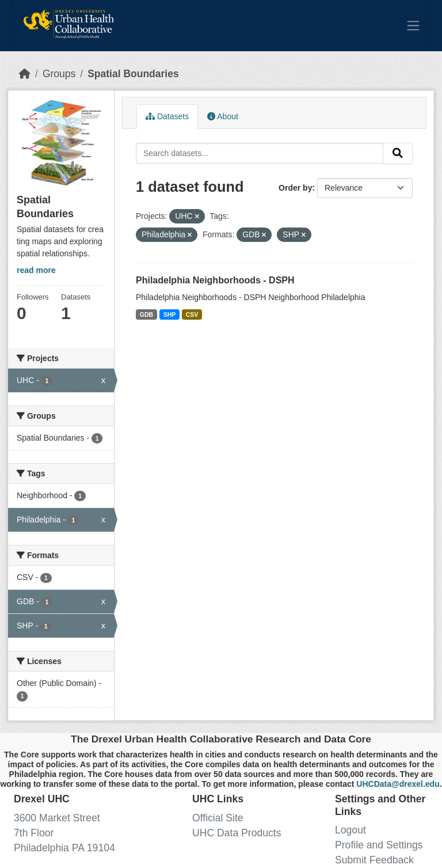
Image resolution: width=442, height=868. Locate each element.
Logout (350, 830)
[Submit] (398, 153)
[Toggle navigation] (413, 25)
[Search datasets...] (260, 153)
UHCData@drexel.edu (398, 784)
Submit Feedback (374, 860)
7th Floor (34, 833)
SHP (170, 314)
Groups (59, 74)
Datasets (167, 116)
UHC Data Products (237, 833)
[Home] (25, 74)
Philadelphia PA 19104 (64, 848)
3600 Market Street (57, 818)
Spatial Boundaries (133, 74)
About (223, 116)
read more (36, 270)
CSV (192, 314)
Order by (295, 188)
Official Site (218, 818)
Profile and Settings (379, 845)
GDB (146, 314)
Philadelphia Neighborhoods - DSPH (215, 280)
